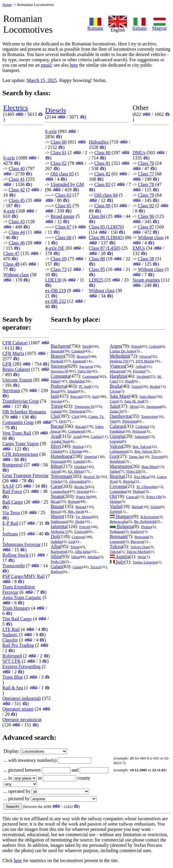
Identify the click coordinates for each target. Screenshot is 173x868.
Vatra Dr (84, 371)
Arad (56, 436)
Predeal (57, 361)
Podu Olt (58, 562)
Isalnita (56, 541)
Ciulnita (142, 426)
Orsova (145, 356)
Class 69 (59, 259)
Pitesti (136, 346)
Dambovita (120, 416)
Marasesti (117, 371)
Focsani (139, 371)
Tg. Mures (84, 517)
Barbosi (57, 572)
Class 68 (63, 237)
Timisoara (77, 411)
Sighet (115, 471)
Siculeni (143, 376)
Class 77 (146, 174)
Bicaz (55, 501)
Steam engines (146, 280)
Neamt (57, 496)
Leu (71, 541)
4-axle (9, 211)
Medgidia (76, 381)
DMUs (139, 153)
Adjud (140, 366)
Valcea (116, 446)
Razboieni (59, 551)
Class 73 (59, 269)
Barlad (137, 507)
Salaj (115, 406)
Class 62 (59, 163)
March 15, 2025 (42, 80)
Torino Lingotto (145, 562)
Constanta (60, 376)
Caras (56, 486)
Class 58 (146, 259)
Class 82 (102, 174)
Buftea (78, 447)
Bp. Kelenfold (145, 521)
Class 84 (97, 216)
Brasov (57, 356)
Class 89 (102, 206)
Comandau (118, 491)
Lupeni (79, 461)
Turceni (157, 457)
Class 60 (59, 142)
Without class (16, 275)
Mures (57, 516)
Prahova (58, 386)
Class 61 (59, 153)
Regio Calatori (16, 369)
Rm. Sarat (76, 511)
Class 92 (146, 206)
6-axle (9, 158)
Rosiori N (91, 477)
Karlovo (137, 531)
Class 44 (17, 232)
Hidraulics (99, 142)
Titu (113, 421)
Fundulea (117, 431)
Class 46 (17, 243)
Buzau (57, 506)
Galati (57, 567)
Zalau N (116, 411)
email (46, 65)
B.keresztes (149, 517)
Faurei (137, 386)
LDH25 (96, 280)
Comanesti (76, 431)
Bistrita (117, 476)
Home (7, 5)
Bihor (56, 466)
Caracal (132, 497)
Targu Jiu (136, 457)
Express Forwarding (21, 666)
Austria (120, 557)
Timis (56, 406)
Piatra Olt (154, 497)
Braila (116, 386)
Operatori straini (18, 709)
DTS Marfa (145, 361)
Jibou (134, 406)
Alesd (55, 471)
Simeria (90, 457)
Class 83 (102, 184)
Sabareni (141, 437)
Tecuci (95, 567)
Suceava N (59, 371)
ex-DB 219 (56, 291)
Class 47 (11, 253)
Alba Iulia (82, 551)
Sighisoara (59, 521)
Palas (55, 381)
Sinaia (72, 391)
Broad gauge (62, 216)
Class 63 (63, 195)
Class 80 (102, 153)
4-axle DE (55, 248)
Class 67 (63, 227)
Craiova (78, 537)
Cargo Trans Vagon (21, 444)
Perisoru (139, 431)
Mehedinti (120, 356)
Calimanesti (119, 451)
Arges (115, 346)
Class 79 (146, 195)
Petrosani (58, 461)
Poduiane (117, 531)
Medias (93, 557)
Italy (117, 562)
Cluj (55, 416)
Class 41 (17, 179)
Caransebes (59, 491)
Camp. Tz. (97, 416)
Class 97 (146, 227)
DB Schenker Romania (24, 412)
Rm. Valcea (141, 447)
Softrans (10, 534)
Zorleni (115, 511)
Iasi (54, 396)
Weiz (141, 557)
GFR (7, 364)
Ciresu (115, 391)
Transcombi (14, 566)
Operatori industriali (22, 698)
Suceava (59, 366)
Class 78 (146, 184)
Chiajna (75, 451)
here (74, 65)
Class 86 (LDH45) (106, 237)
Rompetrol (12, 465)
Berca (55, 511)
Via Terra (11, 513)
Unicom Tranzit (17, 380)
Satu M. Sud (134, 401)
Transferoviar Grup (21, 401)
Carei (114, 401)
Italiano (139, 26)
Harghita (118, 376)
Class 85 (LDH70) (106, 227)
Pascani (76, 396)
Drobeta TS (119, 361)
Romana (95, 26)
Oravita (82, 491)
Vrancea (117, 366)
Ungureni (117, 541)
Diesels (56, 110)
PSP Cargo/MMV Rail (24, 576)
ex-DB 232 (56, 301)
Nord (86, 346)
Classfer (10, 640)
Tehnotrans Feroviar (21, 544)
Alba (55, 546)
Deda (79, 521)
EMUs (139, 248)
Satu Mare (120, 396)
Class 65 (63, 206)
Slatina (115, 501)
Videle (56, 481)
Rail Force (12, 491)
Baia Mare (150, 467)
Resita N (81, 487)
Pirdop (146, 527)
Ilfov (55, 446)
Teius (74, 547)
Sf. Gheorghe (147, 487)
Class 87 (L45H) (105, 248)
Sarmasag (154, 406)
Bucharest (60, 346)
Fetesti (84, 527)
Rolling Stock (15, 555)
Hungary (121, 516)
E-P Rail (10, 523)
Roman (74, 501)
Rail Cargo (13, 502)
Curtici (96, 437)
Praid (129, 381)
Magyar (159, 26)
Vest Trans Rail (17, 433)
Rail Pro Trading (18, 645)
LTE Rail (11, 629)
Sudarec (10, 635)
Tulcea (116, 546)
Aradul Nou (60, 441)
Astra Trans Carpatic (22, 597)
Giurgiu (117, 436)
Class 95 (97, 269)
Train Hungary (16, 608)
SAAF (8, 486)
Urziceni (81, 531)
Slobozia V (59, 531)
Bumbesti (117, 461)
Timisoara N (84, 406)
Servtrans (11, 391)
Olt (113, 496)
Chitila (56, 451)
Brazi (55, 391)
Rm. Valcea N (145, 451)
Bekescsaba (119, 521)
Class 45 (17, 200)
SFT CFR (12, 661)
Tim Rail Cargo (17, 619)
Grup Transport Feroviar (25, 475)
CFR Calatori (15, 343)
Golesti (155, 346)
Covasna (118, 486)
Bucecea (137, 541)
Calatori (78, 351)
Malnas (138, 491)
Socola (56, 401)
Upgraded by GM (67, 184)
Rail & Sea (13, 688)
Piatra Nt (83, 497)
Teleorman (61, 476)
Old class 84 (106, 195)
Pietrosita (129, 421)
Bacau (57, 426)
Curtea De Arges (123, 351)
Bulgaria (121, 526)
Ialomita (59, 526)
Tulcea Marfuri (138, 551)
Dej (62, 421)
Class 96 (146, 216)
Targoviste (149, 416)
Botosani (118, 536)
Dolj (55, 536)
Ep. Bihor (75, 471)
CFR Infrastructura (20, 454)
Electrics (16, 108)
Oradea (80, 467)
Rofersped (12, 656)
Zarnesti (79, 361)
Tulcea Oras (140, 547)
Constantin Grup (18, 422)
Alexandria (77, 481)
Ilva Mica (141, 477)
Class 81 (102, 163)
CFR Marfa (13, 353)
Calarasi (117, 426)
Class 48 (11, 264)
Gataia (56, 411)
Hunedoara (61, 456)
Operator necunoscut (22, 720)
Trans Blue (13, 677)
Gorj (114, 456)
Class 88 (97, 259)
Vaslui (116, 506)
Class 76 (146, 163)
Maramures (121, 466)
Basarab (57, 351)
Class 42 (17, 190)
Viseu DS (133, 471)
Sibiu (56, 557)
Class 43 (17, 222)
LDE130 (53, 280)
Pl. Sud (84, 386)
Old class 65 (62, 174)
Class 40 (17, 168)
